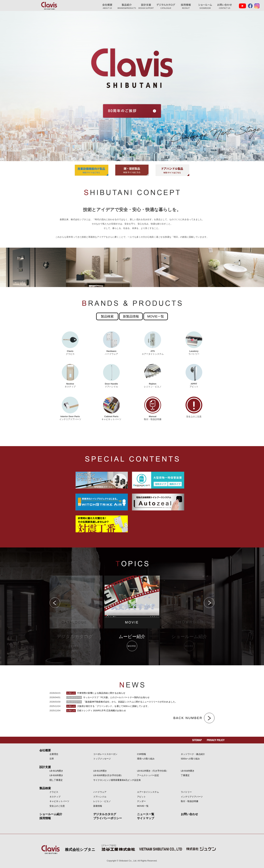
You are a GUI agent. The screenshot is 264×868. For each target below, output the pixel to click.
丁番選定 (185, 775)
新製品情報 (131, 316)
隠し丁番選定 (56, 780)
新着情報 (98, 806)
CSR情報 (142, 754)
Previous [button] (55, 603)
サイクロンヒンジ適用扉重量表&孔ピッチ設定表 (117, 780)
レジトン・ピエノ (102, 801)
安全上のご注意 (57, 806)
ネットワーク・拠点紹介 (193, 754)
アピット (141, 797)
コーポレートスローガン (105, 754)
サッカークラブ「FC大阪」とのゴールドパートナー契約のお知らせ (108, 697)
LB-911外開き (100, 771)
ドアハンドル (100, 797)
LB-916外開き (56, 775)
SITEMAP (197, 740)
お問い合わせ (225, 6)
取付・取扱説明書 (190, 801)
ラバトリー (186, 792)
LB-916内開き (188, 771)
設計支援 (45, 767)
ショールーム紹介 (205, 6)
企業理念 (54, 754)
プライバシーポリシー (108, 818)
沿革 (52, 759)
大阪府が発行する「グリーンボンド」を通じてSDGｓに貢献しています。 (108, 706)
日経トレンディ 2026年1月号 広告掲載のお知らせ (96, 711)
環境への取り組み (146, 759)
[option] (132, 613)
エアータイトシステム (148, 792)
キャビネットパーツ (59, 801)
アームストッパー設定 (148, 775)
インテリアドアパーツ (192, 797)
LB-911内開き (56, 771)
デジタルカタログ (166, 6)
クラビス (54, 792)
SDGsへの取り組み (190, 759)
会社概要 (45, 750)
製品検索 (107, 316)
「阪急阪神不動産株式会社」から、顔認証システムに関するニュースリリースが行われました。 (122, 702)
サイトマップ (146, 818)
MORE (75, 646)
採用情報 (45, 818)
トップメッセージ (102, 759)
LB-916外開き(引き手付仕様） (108, 775)
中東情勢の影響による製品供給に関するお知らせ (96, 693)
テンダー (141, 801)
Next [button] (209, 603)
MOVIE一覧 (156, 316)
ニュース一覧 (146, 814)
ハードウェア (100, 792)
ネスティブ (55, 797)
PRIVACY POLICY (216, 740)
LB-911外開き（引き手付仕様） (153, 771)
